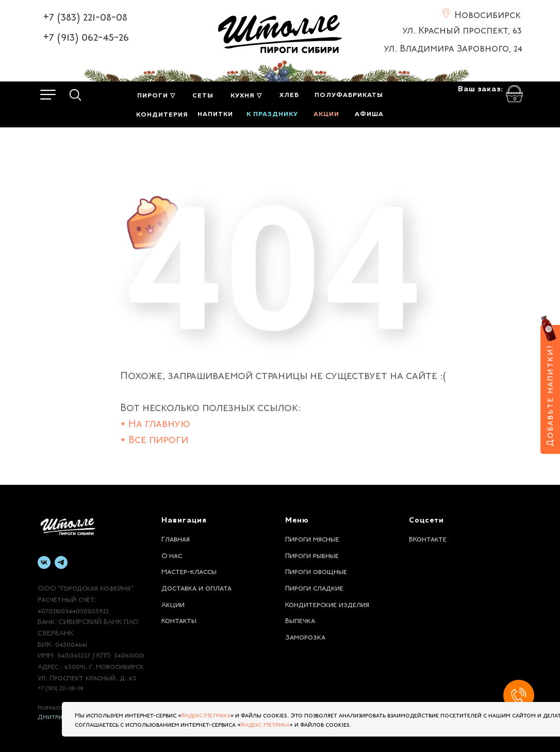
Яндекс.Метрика (206, 714)
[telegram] (61, 562)
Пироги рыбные (312, 554)
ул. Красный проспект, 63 (462, 29)
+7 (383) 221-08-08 (85, 15)
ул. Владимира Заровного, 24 (453, 47)
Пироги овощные (316, 570)
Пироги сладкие (314, 587)
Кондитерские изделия (327, 603)
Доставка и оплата (196, 587)
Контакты (179, 619)
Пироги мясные (312, 538)
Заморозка (305, 636)
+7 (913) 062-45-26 (86, 36)
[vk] (44, 562)
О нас (172, 554)
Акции (173, 603)
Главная (176, 538)
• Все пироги (154, 438)
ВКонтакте (428, 538)
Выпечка (300, 619)
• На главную (155, 422)
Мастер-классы (189, 570)
